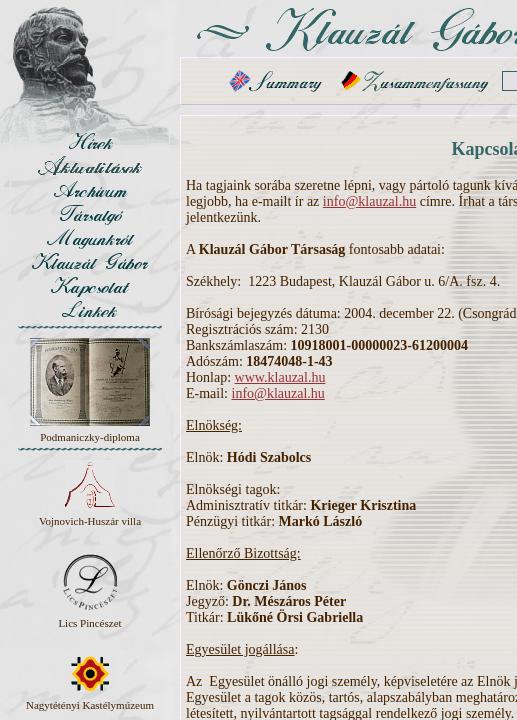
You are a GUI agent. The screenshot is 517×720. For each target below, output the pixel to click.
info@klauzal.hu (369, 201)
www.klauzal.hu (280, 377)
